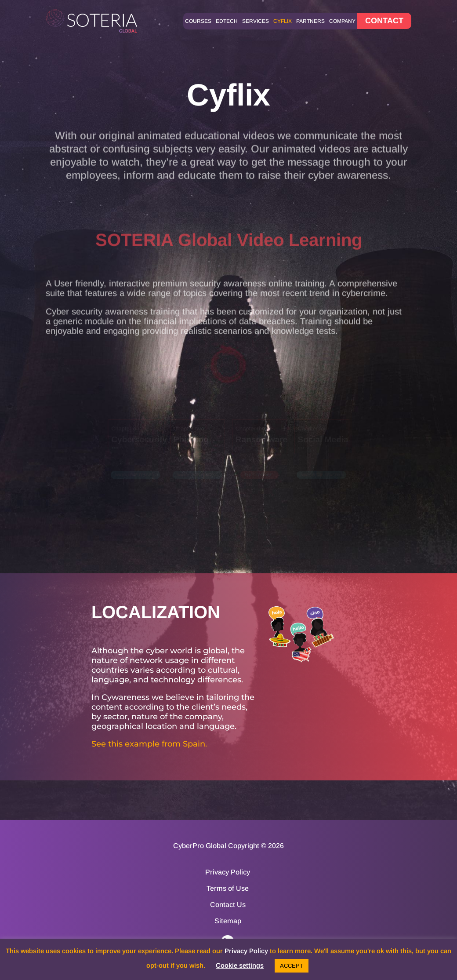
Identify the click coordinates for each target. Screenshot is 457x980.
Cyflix (283, 21)
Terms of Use (228, 889)
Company (342, 21)
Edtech (227, 21)
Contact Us (228, 905)
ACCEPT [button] (292, 966)
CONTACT (384, 21)
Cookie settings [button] (240, 965)
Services (256, 21)
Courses (198, 21)
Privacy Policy (228, 872)
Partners (310, 21)
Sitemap (228, 921)
